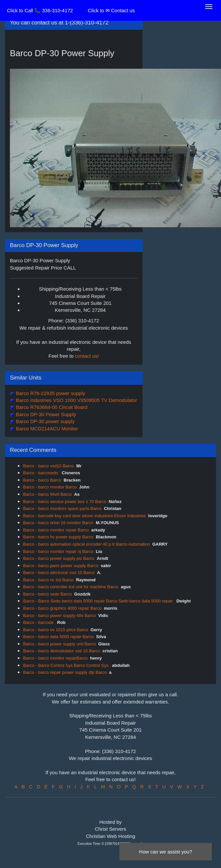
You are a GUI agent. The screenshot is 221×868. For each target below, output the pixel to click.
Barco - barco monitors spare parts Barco (62, 508)
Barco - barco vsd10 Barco (48, 466)
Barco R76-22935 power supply (50, 393)
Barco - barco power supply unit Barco (59, 644)
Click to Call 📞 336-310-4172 (40, 10)
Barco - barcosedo (41, 473)
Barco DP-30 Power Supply (45, 414)
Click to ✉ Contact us (111, 10)
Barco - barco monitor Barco (50, 487)
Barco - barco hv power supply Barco (58, 537)
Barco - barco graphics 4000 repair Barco (62, 608)
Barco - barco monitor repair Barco (56, 530)
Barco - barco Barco (42, 480)
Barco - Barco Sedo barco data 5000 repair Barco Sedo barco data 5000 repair (98, 601)
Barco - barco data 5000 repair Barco (58, 637)
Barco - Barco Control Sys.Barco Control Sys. (66, 665)
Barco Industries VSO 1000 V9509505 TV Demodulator (76, 400)
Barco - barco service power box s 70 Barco (65, 502)
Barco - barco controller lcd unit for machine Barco (71, 587)
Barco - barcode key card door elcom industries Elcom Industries (84, 516)
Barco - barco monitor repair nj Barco (58, 551)
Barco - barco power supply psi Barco (59, 558)
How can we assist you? (166, 852)
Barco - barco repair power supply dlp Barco (65, 672)
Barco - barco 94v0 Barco (47, 494)
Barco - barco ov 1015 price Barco (56, 630)
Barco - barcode (39, 622)
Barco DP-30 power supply (45, 421)
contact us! (87, 356)
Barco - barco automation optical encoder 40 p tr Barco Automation (86, 544)
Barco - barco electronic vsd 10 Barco (59, 573)
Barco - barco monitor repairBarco (55, 658)
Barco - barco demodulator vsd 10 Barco (62, 651)
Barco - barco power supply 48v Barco (59, 615)
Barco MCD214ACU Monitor (46, 429)
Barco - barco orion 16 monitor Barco (58, 523)
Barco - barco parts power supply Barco (61, 566)
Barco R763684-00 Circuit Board (51, 407)
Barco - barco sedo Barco (47, 594)
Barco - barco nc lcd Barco (48, 580)
